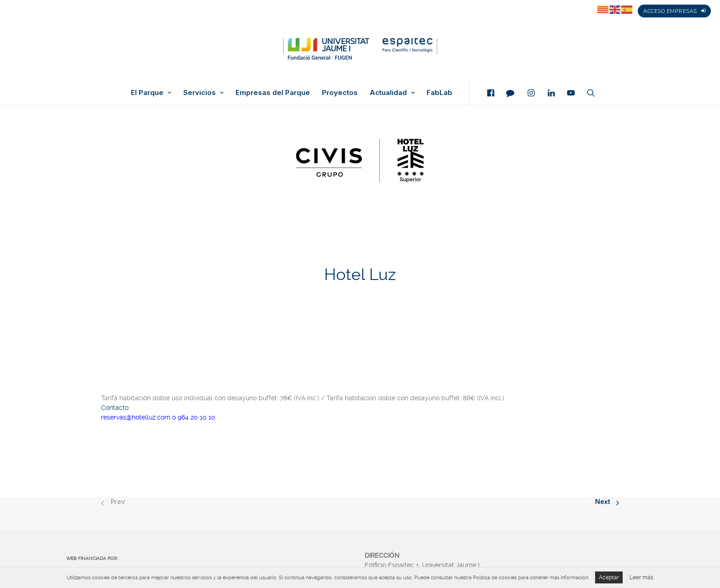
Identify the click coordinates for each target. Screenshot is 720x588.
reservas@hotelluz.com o (139, 415)
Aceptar (609, 577)
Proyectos (340, 93)
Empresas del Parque (273, 93)
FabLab (439, 93)
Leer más (641, 577)
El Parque (151, 93)
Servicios (203, 93)
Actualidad (392, 93)
